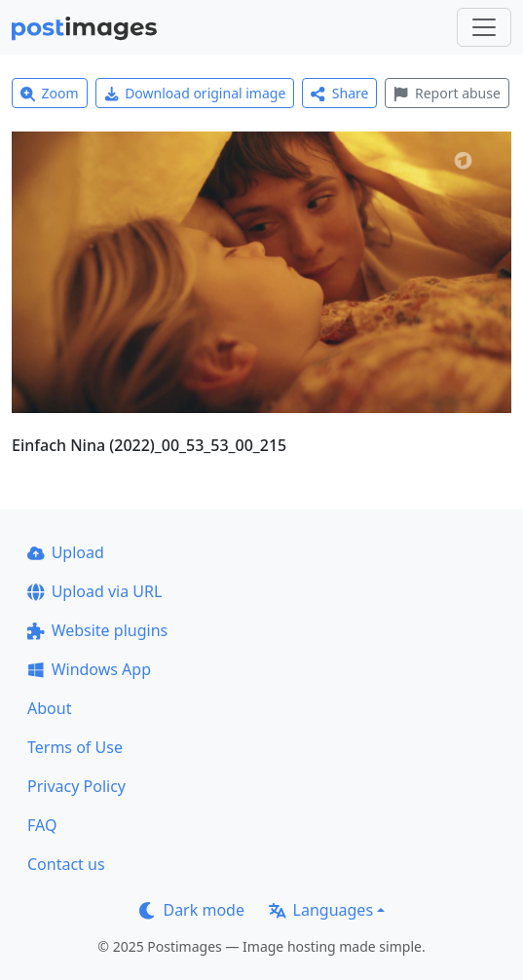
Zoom (50, 93)
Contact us (66, 864)
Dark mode (192, 910)
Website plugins (97, 630)
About (49, 708)
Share (339, 93)
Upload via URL (94, 591)
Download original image (195, 93)
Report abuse (447, 93)
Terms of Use (75, 747)
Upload (66, 552)
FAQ (42, 825)
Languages (321, 910)
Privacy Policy (76, 786)
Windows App (89, 669)
